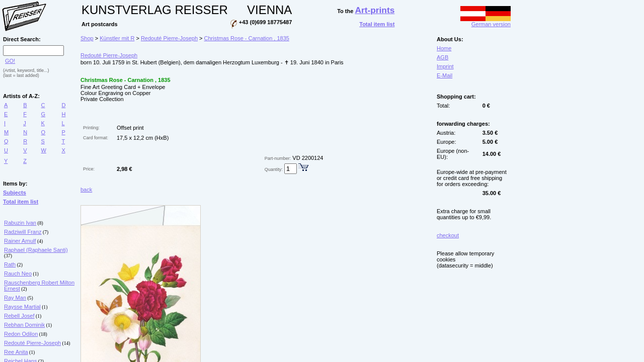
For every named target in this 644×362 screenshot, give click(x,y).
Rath (10, 264)
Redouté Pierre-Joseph (32, 343)
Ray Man (15, 298)
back (86, 190)
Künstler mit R (117, 38)
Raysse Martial (22, 307)
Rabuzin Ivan (20, 223)
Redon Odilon (21, 334)
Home (444, 48)
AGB (442, 57)
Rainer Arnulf (20, 241)
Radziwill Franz (23, 232)
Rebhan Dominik (24, 325)
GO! (10, 61)
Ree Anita (16, 352)
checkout (448, 235)
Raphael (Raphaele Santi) (36, 250)
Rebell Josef (19, 316)
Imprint (445, 66)
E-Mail (445, 75)
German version (486, 22)
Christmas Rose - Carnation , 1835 (247, 38)
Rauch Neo (18, 274)
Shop (87, 38)
